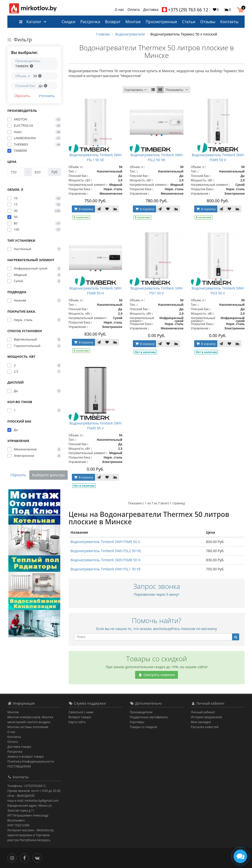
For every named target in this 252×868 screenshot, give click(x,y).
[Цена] (16, 172)
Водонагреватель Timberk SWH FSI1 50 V (157, 291)
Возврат (113, 22)
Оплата (134, 9)
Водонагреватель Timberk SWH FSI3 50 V (218, 291)
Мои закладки (201, 722)
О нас (119, 9)
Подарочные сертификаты (149, 717)
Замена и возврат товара (25, 757)
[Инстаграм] (13, 858)
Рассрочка (90, 22)
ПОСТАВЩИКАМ (19, 766)
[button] (241, 9)
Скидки (68, 22)
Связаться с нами (81, 712)
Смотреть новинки (157, 675)
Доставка (151, 9)
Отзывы (208, 22)
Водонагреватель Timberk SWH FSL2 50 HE (157, 157)
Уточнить (47, 96)
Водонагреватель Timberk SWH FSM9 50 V (218, 157)
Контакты (229, 22)
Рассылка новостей (205, 727)
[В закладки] (107, 209)
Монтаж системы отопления (28, 727)
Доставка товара (19, 747)
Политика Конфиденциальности (31, 761)
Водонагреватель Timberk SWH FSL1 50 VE (95, 157)
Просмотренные (161, 22)
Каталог (30, 22)
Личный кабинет (203, 712)
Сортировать (136, 90)
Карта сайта (77, 722)
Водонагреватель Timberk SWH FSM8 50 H (95, 291)
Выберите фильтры (49, 475)
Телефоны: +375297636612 (26, 786)
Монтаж (133, 22)
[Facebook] (26, 858)
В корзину (83, 209)
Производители (141, 712)
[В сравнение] (115, 209)
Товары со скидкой (143, 727)
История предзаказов (206, 717)
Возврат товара (80, 717)
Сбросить (22, 96)
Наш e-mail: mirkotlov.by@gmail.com (33, 801)
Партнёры (137, 722)
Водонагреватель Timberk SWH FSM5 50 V (95, 426)
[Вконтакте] (38, 858)
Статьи (189, 22)
